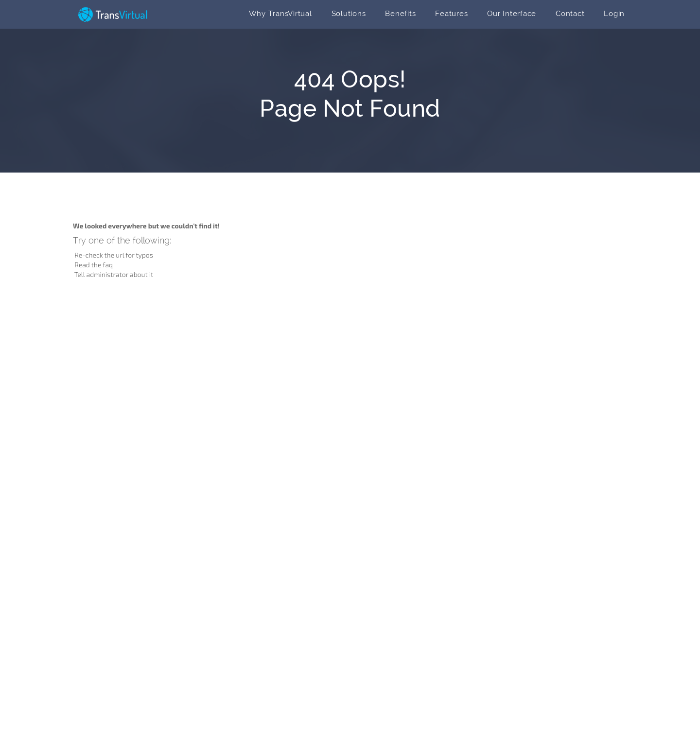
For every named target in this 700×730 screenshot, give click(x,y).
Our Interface (512, 14)
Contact (570, 14)
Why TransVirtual (280, 14)
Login (614, 14)
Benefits (400, 14)
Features (451, 14)
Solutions (349, 14)
